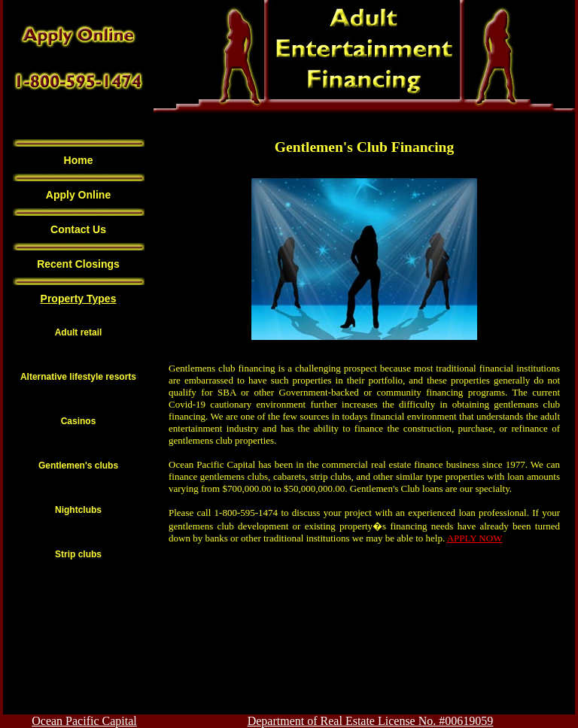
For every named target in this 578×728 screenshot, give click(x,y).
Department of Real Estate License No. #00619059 (371, 721)
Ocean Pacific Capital (84, 721)
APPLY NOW (475, 538)
